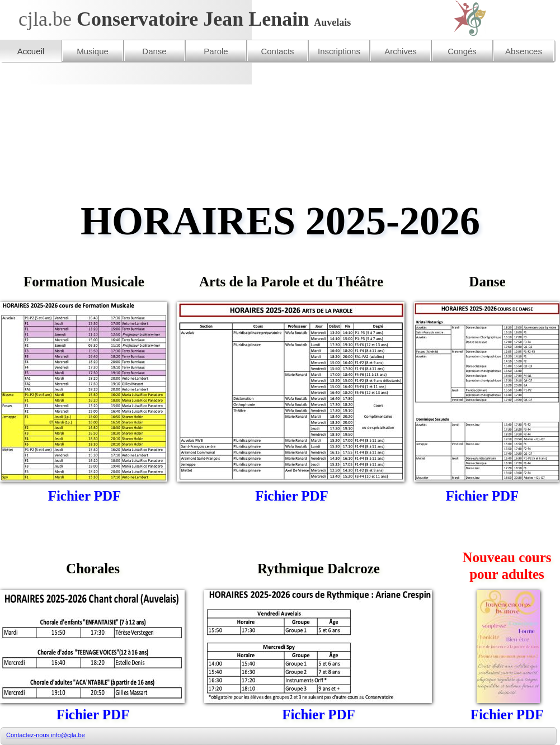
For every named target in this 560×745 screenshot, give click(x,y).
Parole (216, 51)
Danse (154, 51)
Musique (93, 51)
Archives (401, 51)
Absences (524, 51)
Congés (462, 51)
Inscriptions (339, 51)
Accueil (31, 51)
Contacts (277, 51)
